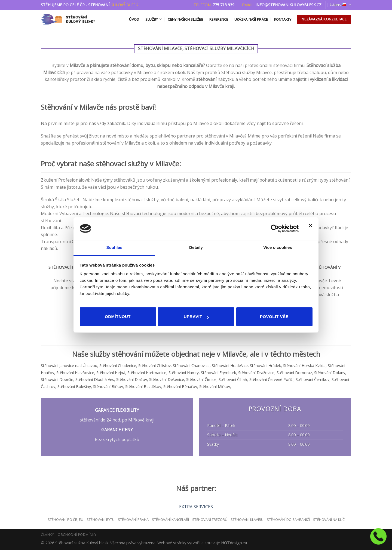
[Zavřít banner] (311, 229)
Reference (219, 19)
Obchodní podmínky (77, 535)
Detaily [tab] (196, 247)
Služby (154, 19)
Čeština (341, 5)
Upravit (196, 317)
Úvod (134, 19)
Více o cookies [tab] (278, 247)
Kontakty (283, 19)
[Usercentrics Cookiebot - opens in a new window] (275, 228)
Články (48, 535)
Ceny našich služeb (186, 19)
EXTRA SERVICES (196, 507)
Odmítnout (118, 317)
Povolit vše (274, 317)
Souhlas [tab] (114, 247)
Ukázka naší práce (251, 19)
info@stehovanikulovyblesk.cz (288, 5)
